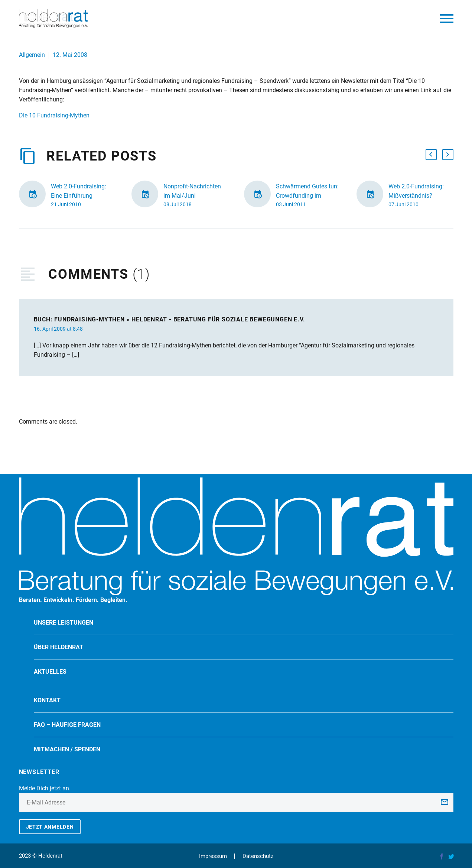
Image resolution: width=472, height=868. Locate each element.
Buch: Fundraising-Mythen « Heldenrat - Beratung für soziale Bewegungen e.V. (170, 319)
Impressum (213, 856)
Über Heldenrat (58, 647)
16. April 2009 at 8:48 (58, 329)
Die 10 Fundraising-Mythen (54, 115)
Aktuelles (50, 672)
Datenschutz (258, 856)
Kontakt (47, 700)
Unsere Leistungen (64, 623)
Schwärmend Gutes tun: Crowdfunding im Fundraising (307, 196)
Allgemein (32, 55)
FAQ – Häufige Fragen (67, 725)
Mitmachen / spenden (67, 749)
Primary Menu (447, 19)
